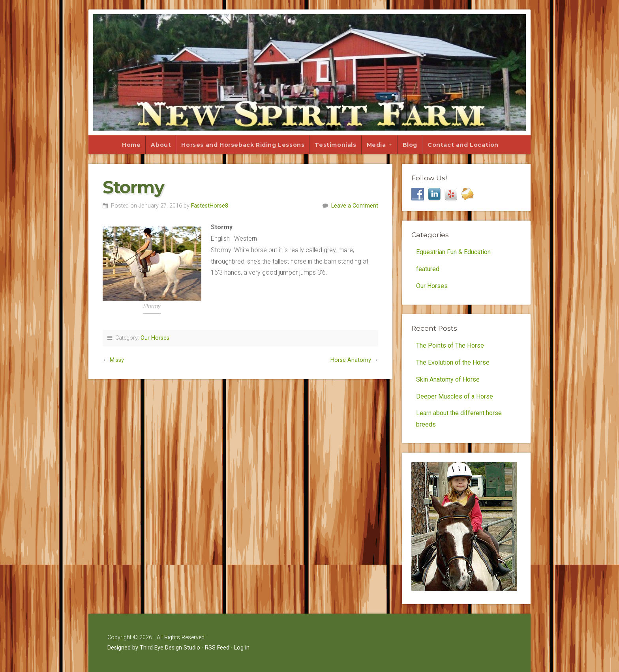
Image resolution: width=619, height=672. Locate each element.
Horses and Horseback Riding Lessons (243, 145)
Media (376, 145)
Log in (242, 648)
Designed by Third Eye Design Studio (154, 648)
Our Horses (155, 338)
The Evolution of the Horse (453, 362)
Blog (410, 145)
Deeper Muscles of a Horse (455, 396)
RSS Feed (217, 648)
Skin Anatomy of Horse (448, 379)
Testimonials (335, 145)
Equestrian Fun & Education (453, 252)
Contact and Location (463, 145)
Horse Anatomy (351, 360)
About (161, 145)
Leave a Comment (355, 206)
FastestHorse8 (210, 206)
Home (131, 145)
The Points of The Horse (450, 345)
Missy (117, 360)
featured (428, 269)
